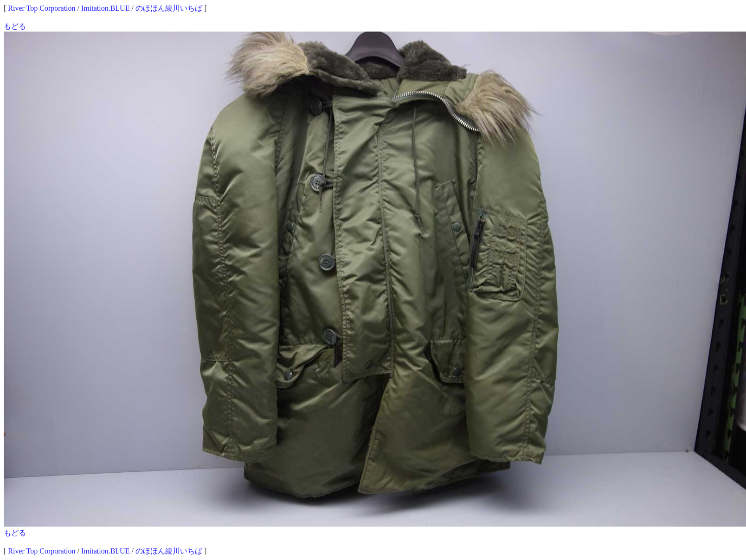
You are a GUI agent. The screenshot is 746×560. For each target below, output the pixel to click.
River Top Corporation (42, 8)
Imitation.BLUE (105, 8)
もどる (15, 26)
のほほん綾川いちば (169, 8)
